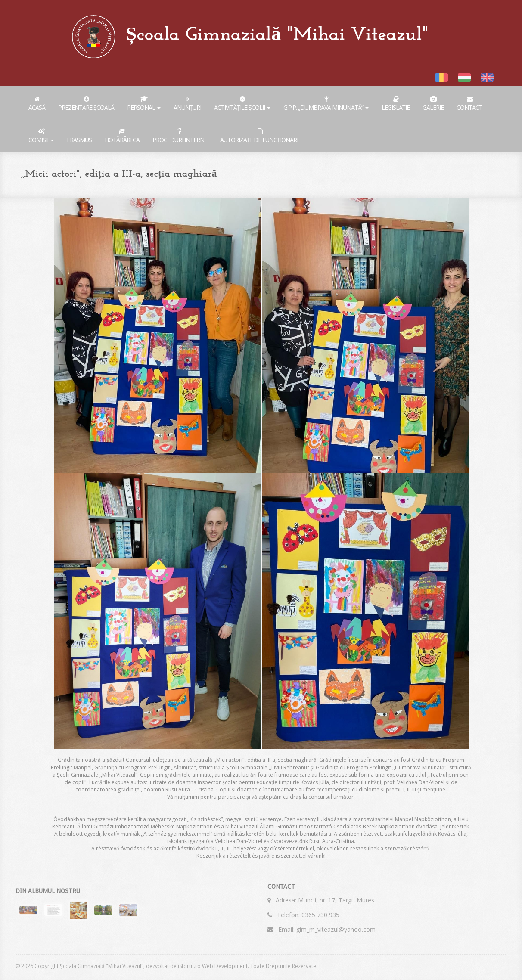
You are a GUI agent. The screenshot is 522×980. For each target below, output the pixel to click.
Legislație (396, 104)
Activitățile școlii (242, 104)
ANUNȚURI (187, 104)
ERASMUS (79, 140)
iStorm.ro (189, 966)
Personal (144, 104)
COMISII (41, 136)
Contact (469, 104)
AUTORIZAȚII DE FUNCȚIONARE (260, 136)
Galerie (433, 104)
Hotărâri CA (122, 136)
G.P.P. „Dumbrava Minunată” (326, 104)
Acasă (37, 104)
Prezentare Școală (86, 104)
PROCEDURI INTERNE (180, 136)
